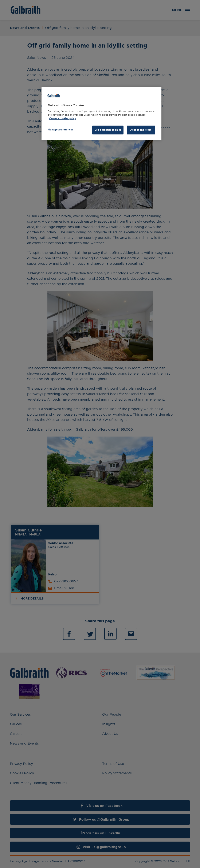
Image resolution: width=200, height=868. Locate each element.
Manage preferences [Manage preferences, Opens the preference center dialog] (61, 130)
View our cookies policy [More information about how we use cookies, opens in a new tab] (62, 118)
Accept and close (141, 130)
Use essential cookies (108, 130)
